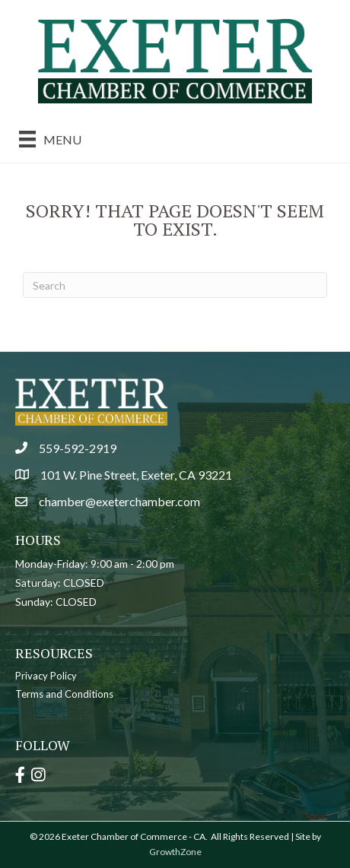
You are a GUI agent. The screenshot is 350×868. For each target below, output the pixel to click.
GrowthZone (175, 852)
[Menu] (50, 139)
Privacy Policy (46, 676)
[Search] (175, 285)
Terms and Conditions (64, 694)
